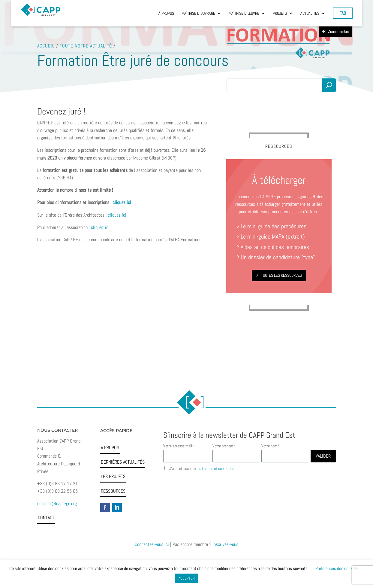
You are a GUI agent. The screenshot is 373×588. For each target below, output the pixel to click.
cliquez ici (117, 215)
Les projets (113, 476)
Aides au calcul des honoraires (273, 247)
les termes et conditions (215, 468)
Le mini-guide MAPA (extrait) (273, 236)
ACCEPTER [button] (187, 578)
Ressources (113, 491)
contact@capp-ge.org (57, 503)
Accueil (46, 46)
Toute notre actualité (86, 46)
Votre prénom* (224, 446)
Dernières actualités (123, 462)
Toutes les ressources (281, 275)
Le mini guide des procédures (274, 226)
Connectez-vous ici (152, 544)
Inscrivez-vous (225, 544)
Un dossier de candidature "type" (276, 257)
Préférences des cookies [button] (337, 568)
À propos (110, 448)
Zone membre (335, 32)
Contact (46, 518)
